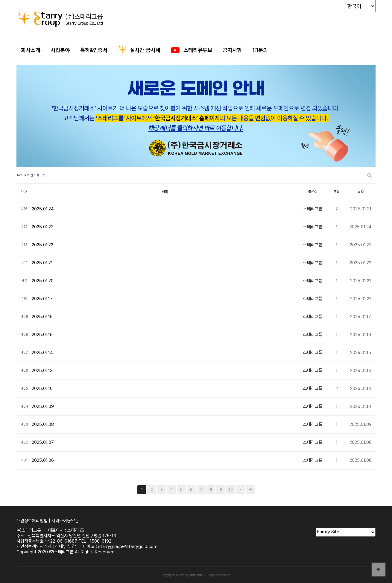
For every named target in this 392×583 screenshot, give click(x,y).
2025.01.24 (43, 209)
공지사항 (232, 50)
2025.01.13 (42, 371)
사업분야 (60, 50)
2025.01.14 (42, 353)
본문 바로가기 (0, 0)
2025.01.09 (43, 406)
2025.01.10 (42, 388)
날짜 (361, 192)
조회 (337, 192)
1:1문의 (260, 50)
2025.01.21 (42, 263)
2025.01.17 (42, 299)
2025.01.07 (43, 442)
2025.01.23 (43, 227)
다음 (241, 490)
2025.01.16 (42, 317)
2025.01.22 (42, 245)
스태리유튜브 (191, 51)
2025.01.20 (43, 281)
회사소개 (31, 50)
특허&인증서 (94, 50)
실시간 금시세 (139, 51)
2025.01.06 (43, 460)
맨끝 (250, 490)
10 (231, 489)
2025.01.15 (42, 335)
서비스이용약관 (65, 521)
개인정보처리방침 (32, 521)
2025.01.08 (43, 424)
